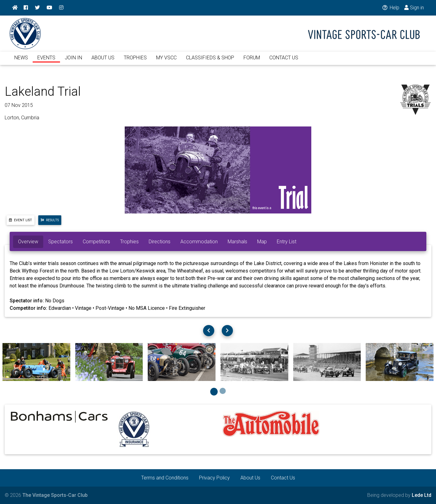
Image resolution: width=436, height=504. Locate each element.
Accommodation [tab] (199, 242)
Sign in (414, 8)
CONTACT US (284, 61)
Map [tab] (262, 242)
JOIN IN (73, 61)
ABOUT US (103, 61)
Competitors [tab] (96, 242)
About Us (250, 478)
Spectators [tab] (60, 242)
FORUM (252, 61)
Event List (21, 220)
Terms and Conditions (165, 478)
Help (390, 8)
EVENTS (46, 61)
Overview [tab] (28, 242)
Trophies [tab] (129, 242)
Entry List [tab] (287, 242)
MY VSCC (166, 61)
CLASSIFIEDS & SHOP (210, 61)
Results (50, 220)
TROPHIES (135, 61)
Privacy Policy (214, 478)
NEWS (21, 61)
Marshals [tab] (237, 242)
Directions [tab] (160, 242)
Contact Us (283, 478)
